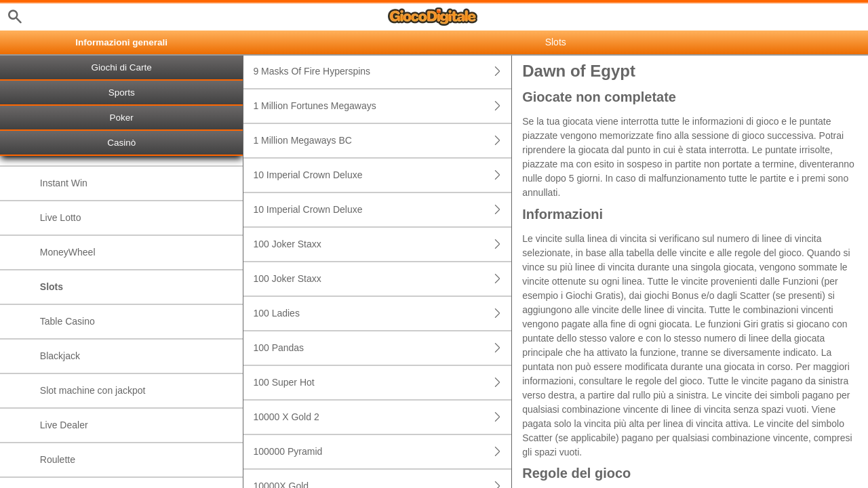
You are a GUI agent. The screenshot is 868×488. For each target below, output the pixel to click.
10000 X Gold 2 (382, 417)
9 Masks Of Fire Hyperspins (382, 72)
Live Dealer (64, 425)
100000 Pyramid (382, 452)
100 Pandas (382, 348)
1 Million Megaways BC (382, 141)
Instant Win (64, 183)
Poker (122, 118)
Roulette (58, 460)
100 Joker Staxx (382, 244)
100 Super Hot (382, 383)
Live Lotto (61, 218)
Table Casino (67, 321)
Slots (52, 287)
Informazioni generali (121, 42)
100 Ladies (382, 313)
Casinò (121, 143)
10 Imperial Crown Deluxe (382, 175)
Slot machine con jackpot (93, 390)
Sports (122, 93)
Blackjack (60, 356)
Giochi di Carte (122, 67)
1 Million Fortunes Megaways (382, 106)
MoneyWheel (68, 252)
